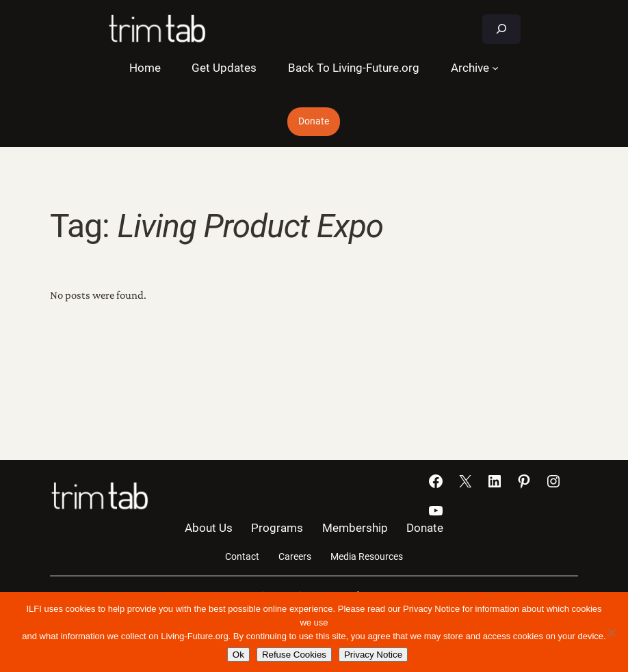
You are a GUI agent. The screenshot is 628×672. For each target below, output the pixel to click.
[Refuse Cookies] (611, 632)
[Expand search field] (501, 29)
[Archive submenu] (495, 68)
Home (145, 68)
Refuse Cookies (294, 655)
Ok (238, 655)
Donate (314, 121)
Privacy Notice (373, 655)
